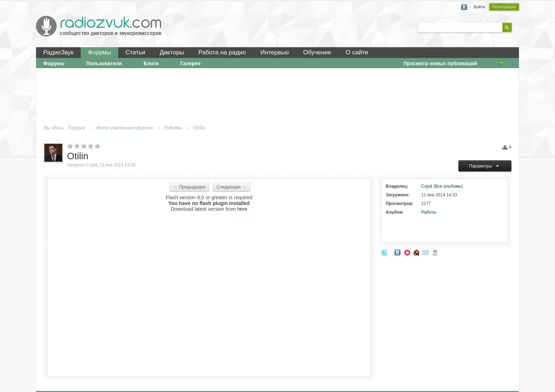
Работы (429, 212)
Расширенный (516, 27)
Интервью (275, 52)
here (242, 209)
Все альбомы (448, 186)
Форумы (99, 52)
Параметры (485, 166)
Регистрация (504, 7)
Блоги (151, 63)
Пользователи (104, 63)
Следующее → (232, 187)
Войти (479, 7)
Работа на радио (222, 52)
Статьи (135, 52)
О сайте (357, 52)
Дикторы (172, 52)
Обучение (317, 52)
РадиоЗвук (58, 52)
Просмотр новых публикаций (440, 63)
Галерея (190, 63)
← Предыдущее (189, 187)
